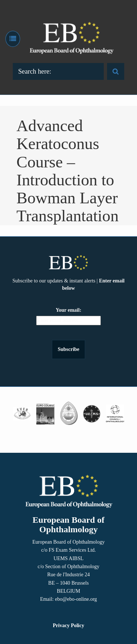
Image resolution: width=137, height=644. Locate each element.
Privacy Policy (69, 626)
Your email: (68, 310)
